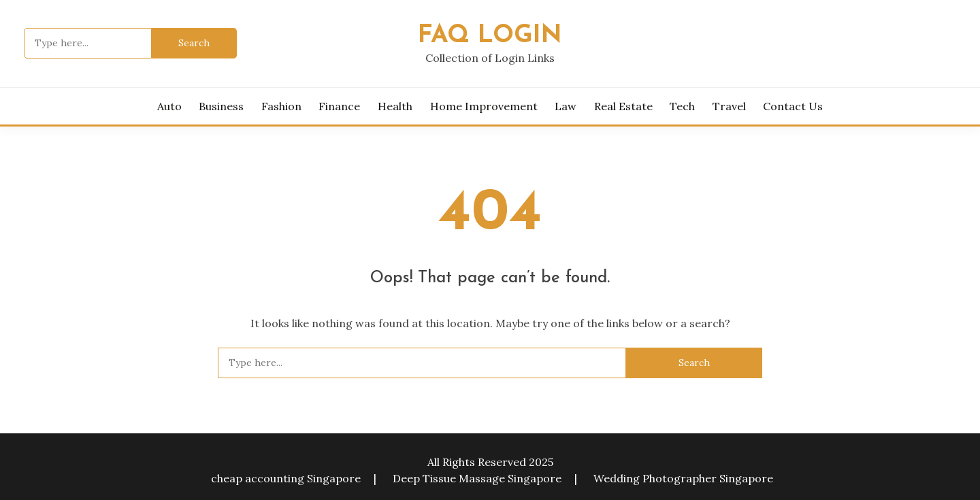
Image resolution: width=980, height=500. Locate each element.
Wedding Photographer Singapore (683, 478)
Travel (729, 106)
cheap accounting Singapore (286, 478)
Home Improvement (484, 106)
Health (395, 106)
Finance (339, 106)
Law (566, 106)
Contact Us (793, 106)
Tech (682, 106)
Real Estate (623, 106)
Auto (169, 106)
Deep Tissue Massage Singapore (477, 478)
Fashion (281, 106)
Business (221, 106)
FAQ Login (490, 36)
